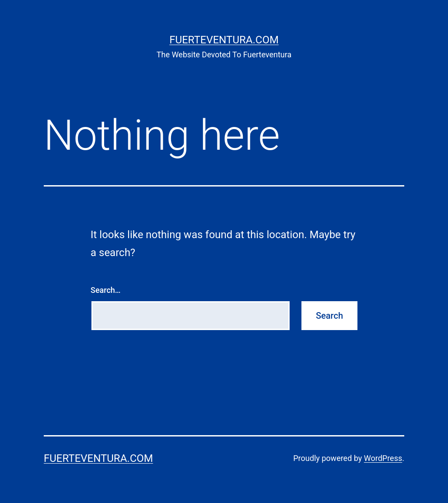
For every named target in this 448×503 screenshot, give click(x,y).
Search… (106, 290)
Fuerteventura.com (224, 40)
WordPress (383, 458)
